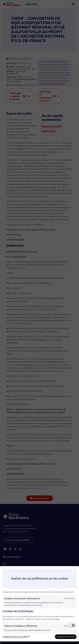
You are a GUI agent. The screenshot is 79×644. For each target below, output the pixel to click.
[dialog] (39, 604)
